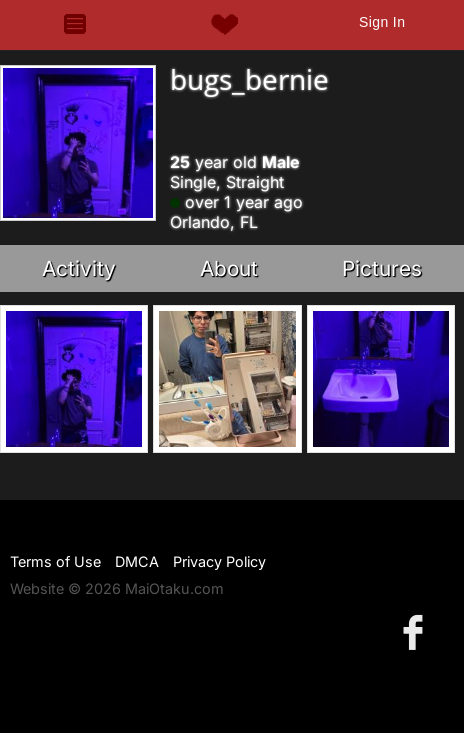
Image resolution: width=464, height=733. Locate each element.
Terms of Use (55, 561)
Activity (79, 268)
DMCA (137, 561)
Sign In (382, 22)
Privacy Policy (219, 561)
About (229, 268)
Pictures (382, 268)
